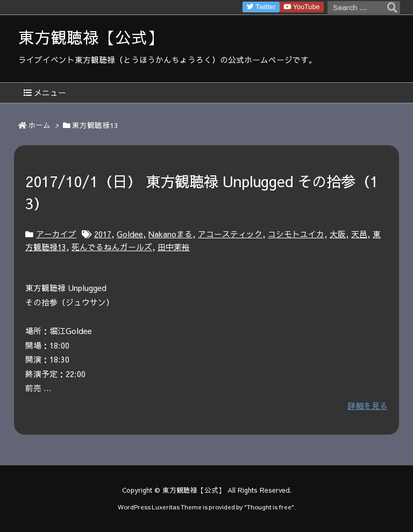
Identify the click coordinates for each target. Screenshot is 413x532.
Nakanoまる (170, 234)
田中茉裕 (174, 247)
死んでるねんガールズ (112, 247)
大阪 (338, 234)
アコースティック (230, 234)
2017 (103, 234)
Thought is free (269, 507)
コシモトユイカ (296, 234)
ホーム (39, 125)
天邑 (359, 234)
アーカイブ (56, 234)
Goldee (130, 234)
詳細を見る (368, 406)
